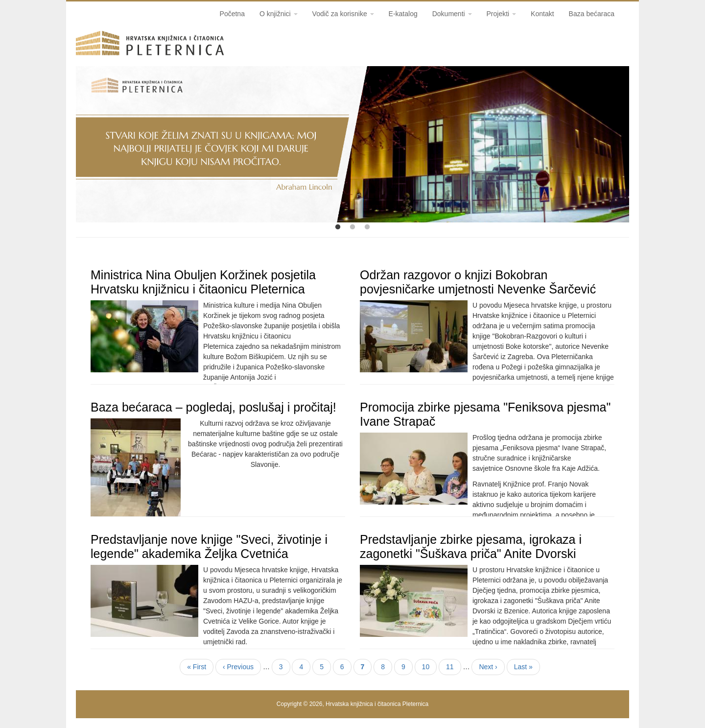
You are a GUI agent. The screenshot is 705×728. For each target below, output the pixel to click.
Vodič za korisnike (343, 14)
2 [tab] (352, 227)
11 (454, 666)
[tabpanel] (352, 144)
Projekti (502, 14)
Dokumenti (452, 14)
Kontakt (542, 14)
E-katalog (403, 14)
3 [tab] (367, 227)
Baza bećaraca (592, 14)
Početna (232, 14)
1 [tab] (338, 227)
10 (430, 666)
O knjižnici (279, 14)
